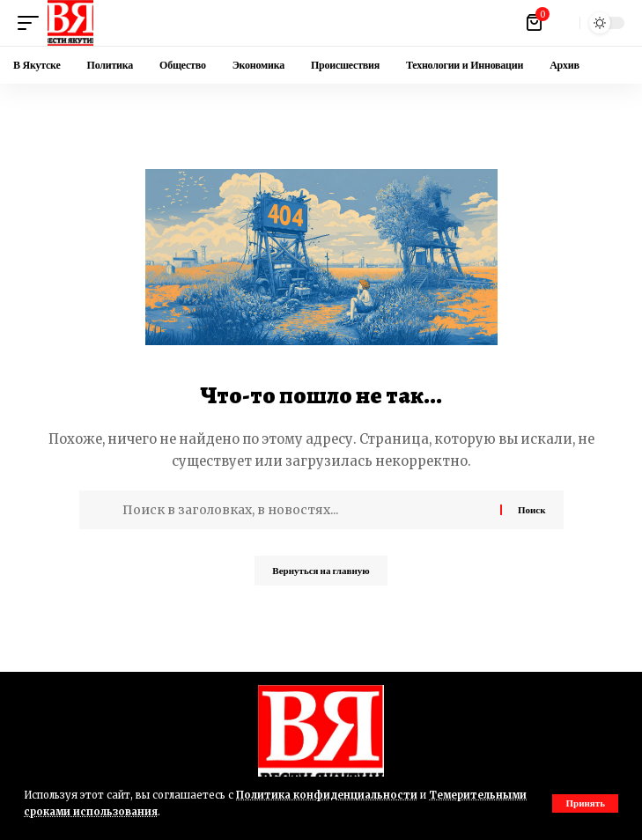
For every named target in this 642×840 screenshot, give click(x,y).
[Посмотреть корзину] (535, 23)
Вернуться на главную (321, 571)
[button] (585, 803)
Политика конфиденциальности (327, 795)
